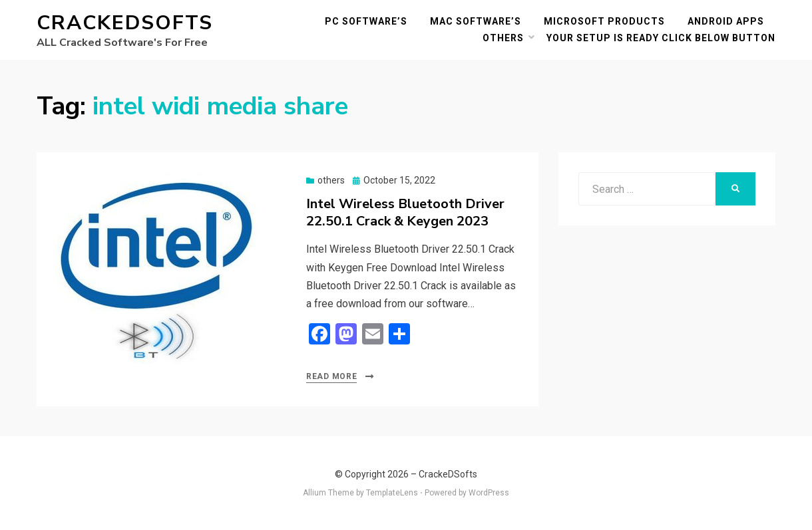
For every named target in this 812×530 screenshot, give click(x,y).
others (503, 38)
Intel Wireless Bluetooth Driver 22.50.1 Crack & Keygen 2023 (405, 212)
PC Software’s (366, 21)
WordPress (489, 493)
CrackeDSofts (125, 23)
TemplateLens (392, 493)
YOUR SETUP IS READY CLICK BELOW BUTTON (661, 38)
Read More (331, 376)
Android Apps (726, 21)
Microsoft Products (604, 21)
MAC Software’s (476, 21)
